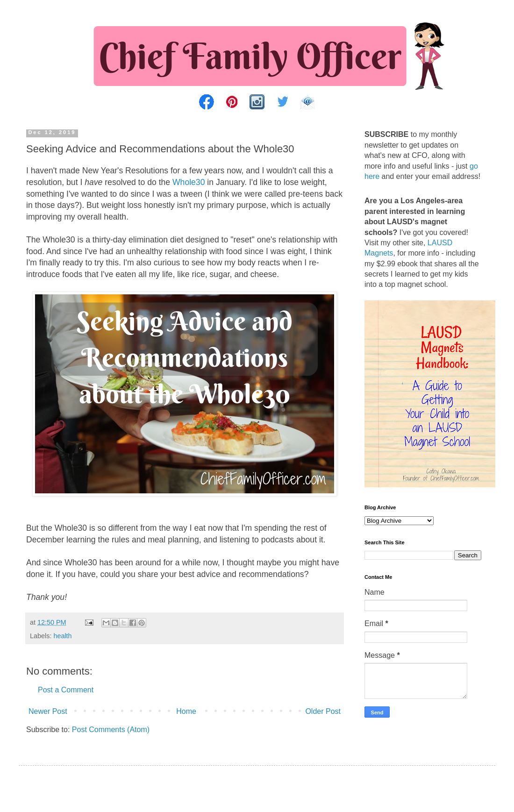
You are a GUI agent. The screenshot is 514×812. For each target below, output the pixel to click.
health (62, 636)
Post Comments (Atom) (111, 730)
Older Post (323, 711)
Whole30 (189, 182)
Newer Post (48, 711)
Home (186, 711)
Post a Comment (66, 690)
